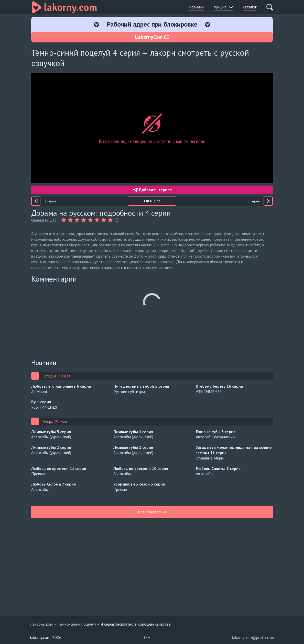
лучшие (223, 7)
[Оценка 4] (84, 220)
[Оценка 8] (110, 220)
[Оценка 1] (64, 220)
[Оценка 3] (77, 220)
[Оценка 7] (104, 220)
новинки (197, 7)
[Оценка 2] (70, 220)
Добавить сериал (152, 190)
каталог (250, 7)
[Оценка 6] (97, 220)
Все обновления (152, 512)
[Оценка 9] (117, 220)
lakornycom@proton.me (253, 637)
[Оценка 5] (90, 220)
